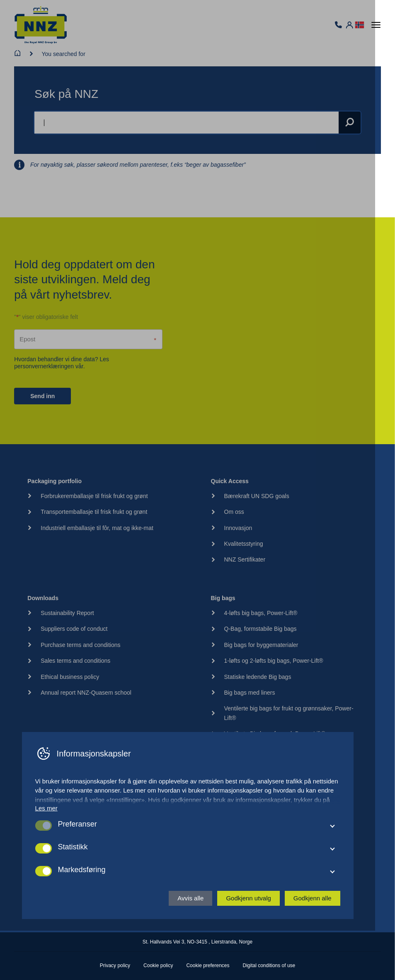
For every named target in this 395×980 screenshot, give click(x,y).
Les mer (56, 857)
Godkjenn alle (322, 947)
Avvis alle (200, 947)
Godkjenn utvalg (258, 947)
